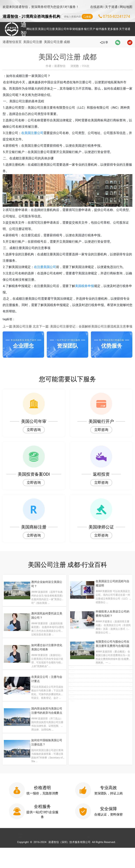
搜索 (87, 17)
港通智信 (12, 29)
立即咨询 (34, 430)
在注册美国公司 (51, 267)
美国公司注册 (46, 29)
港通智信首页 (12, 42)
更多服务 (113, 29)
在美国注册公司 (38, 133)
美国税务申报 (91, 286)
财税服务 (78, 29)
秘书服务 (101, 29)
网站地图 (126, 7)
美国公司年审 (64, 29)
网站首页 (32, 29)
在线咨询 (97, 7)
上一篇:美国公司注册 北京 (21, 326)
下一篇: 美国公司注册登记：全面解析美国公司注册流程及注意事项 (86, 326)
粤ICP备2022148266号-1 (117, 862)
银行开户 (90, 29)
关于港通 (111, 7)
